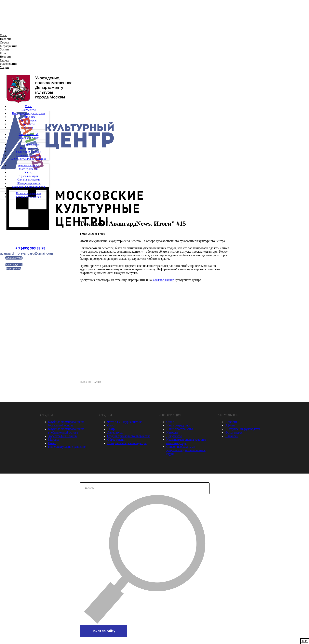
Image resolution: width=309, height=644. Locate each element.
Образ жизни (116, 441)
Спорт (111, 427)
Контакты (29, 124)
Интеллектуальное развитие (67, 448)
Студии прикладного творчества (129, 437)
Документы (29, 110)
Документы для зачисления (29, 159)
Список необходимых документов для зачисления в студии (186, 451)
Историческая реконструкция (127, 444)
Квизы (29, 173)
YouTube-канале (163, 281)
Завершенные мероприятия (28, 187)
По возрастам (29, 148)
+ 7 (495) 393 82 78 (30, 248)
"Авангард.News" (29, 138)
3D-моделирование (29, 183)
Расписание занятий (29, 152)
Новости (5, 39)
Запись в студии (14, 258)
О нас (4, 35)
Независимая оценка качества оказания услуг (186, 443)
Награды (172, 434)
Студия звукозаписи (29, 197)
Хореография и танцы (63, 437)
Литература (115, 434)
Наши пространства (29, 193)
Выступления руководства (28, 113)
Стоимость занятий (28, 155)
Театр (111, 430)
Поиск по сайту (103, 632)
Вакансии (232, 437)
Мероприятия (9, 46)
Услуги (4, 49)
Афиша (230, 427)
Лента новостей (29, 134)
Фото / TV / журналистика (125, 423)
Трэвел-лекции (29, 176)
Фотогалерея (28, 121)
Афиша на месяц (29, 165)
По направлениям (29, 145)
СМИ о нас (29, 117)
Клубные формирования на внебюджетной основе (66, 432)
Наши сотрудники (178, 427)
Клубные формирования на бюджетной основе (66, 425)
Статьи (29, 128)
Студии (5, 42)
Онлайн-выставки (29, 180)
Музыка (53, 441)
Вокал (52, 444)
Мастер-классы (28, 169)
